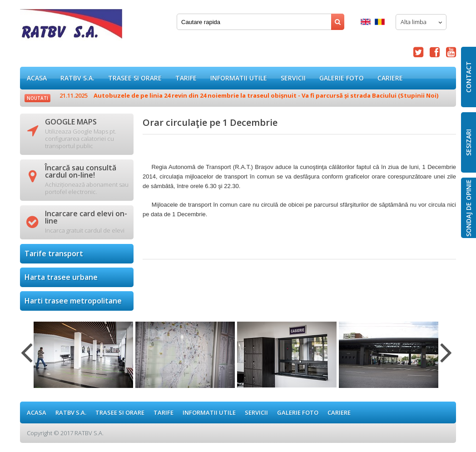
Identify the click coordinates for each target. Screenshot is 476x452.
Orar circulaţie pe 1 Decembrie (71, 27)
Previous (27, 358)
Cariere (390, 78)
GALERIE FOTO (342, 78)
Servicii (293, 78)
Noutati (37, 98)
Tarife (186, 78)
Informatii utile (239, 78)
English (366, 22)
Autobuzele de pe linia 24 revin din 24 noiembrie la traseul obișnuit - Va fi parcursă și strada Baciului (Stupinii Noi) (249, 95)
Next (446, 358)
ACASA (37, 78)
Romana (380, 22)
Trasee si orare (135, 78)
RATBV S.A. (77, 78)
